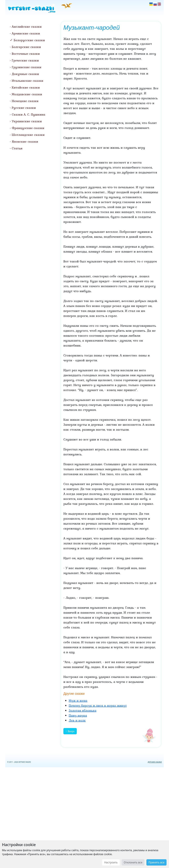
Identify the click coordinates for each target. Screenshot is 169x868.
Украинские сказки (27, 121)
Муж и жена (78, 700)
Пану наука (78, 715)
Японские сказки (25, 141)
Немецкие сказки (25, 101)
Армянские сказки (26, 33)
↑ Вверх (70, 731)
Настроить (111, 862)
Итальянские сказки (27, 81)
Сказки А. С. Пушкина (28, 114)
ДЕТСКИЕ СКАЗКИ (155, 762)
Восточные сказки (26, 54)
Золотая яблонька (83, 710)
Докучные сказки (25, 74)
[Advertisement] (84, 817)
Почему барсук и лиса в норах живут (98, 705)
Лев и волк (77, 720)
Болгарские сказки (26, 47)
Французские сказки (28, 128)
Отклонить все (133, 862)
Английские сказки (27, 27)
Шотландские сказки (28, 135)
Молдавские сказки (27, 94)
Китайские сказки (26, 87)
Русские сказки (24, 108)
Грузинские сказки (26, 67)
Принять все (156, 862)
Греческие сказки (25, 60)
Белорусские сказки (29, 40)
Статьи (17, 148)
